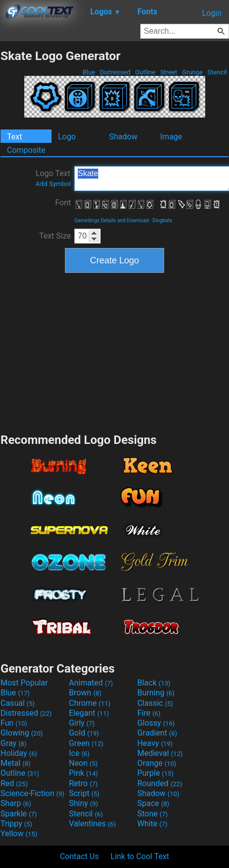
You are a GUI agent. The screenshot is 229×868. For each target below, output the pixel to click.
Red (14, 783)
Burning (156, 693)
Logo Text (53, 178)
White (152, 824)
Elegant (89, 713)
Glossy (156, 723)
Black (154, 683)
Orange (157, 763)
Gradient (157, 733)
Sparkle (19, 814)
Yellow (19, 834)
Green (86, 743)
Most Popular (24, 683)
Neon (83, 763)
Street (169, 72)
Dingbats (163, 220)
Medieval (160, 753)
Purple (155, 773)
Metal (16, 763)
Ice (79, 753)
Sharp (16, 803)
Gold (84, 733)
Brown (85, 693)
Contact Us (80, 856)
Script (84, 793)
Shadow (123, 137)
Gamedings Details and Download (112, 220)
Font (63, 203)
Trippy (16, 824)
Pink (84, 773)
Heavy (155, 743)
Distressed (115, 72)
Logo (67, 137)
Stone (152, 814)
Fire (149, 713)
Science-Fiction (32, 793)
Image (171, 137)
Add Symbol (53, 184)
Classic (155, 703)
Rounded (160, 783)
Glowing (22, 733)
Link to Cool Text (140, 856)
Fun (14, 723)
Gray (13, 743)
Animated (91, 683)
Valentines (92, 824)
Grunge (192, 72)
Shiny (84, 803)
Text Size (55, 236)
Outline (145, 72)
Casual (18, 703)
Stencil (217, 72)
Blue (89, 72)
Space (153, 803)
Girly (82, 723)
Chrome (90, 703)
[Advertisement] (114, 352)
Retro (83, 783)
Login (212, 13)
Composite (26, 150)
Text (14, 137)
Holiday (19, 753)
